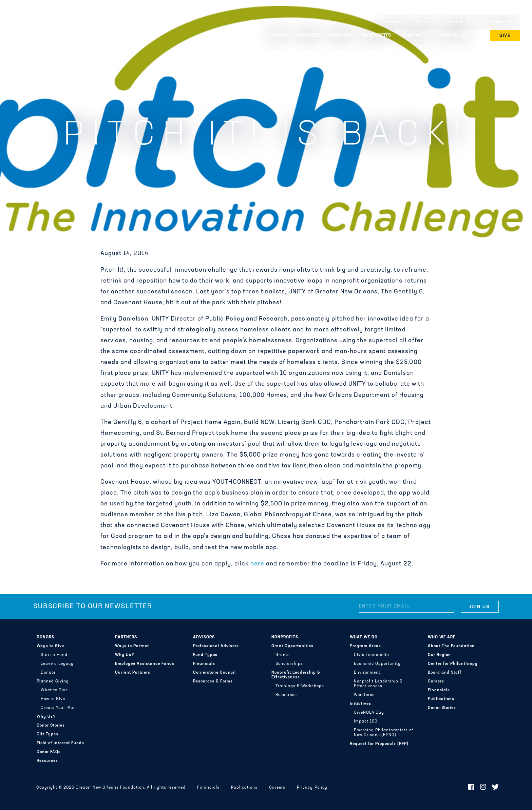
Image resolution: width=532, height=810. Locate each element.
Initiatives (360, 704)
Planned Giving (53, 681)
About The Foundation (451, 646)
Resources (47, 761)
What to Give (54, 690)
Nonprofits (377, 35)
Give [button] (505, 36)
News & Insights (460, 22)
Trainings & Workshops (300, 686)
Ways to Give (50, 646)
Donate (48, 673)
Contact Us (426, 22)
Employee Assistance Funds (145, 664)
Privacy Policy (312, 788)
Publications (441, 699)
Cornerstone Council (214, 673)
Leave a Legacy (57, 664)
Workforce (364, 695)
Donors (278, 35)
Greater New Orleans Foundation (46, 21)
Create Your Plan (58, 708)
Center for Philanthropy (453, 664)
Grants (283, 655)
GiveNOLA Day (369, 713)
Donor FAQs (49, 752)
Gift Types (47, 734)
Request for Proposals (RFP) (379, 744)
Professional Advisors (216, 646)
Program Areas (365, 646)
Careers (436, 681)
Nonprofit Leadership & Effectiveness (296, 675)
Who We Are (454, 35)
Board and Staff (445, 673)
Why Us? (46, 717)
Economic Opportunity (377, 664)
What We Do (415, 35)
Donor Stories (51, 726)
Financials (204, 664)
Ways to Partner (132, 646)
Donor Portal (394, 22)
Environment (367, 673)
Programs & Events (501, 22)
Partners (308, 35)
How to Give (53, 699)
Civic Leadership (372, 655)
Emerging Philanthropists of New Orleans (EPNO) (384, 733)
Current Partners (133, 673)
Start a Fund (54, 655)
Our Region (439, 655)
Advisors (341, 35)
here (257, 564)
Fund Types (205, 655)
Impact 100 (366, 721)
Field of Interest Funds (60, 743)
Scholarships (289, 664)
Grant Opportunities (292, 646)
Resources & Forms (213, 681)
